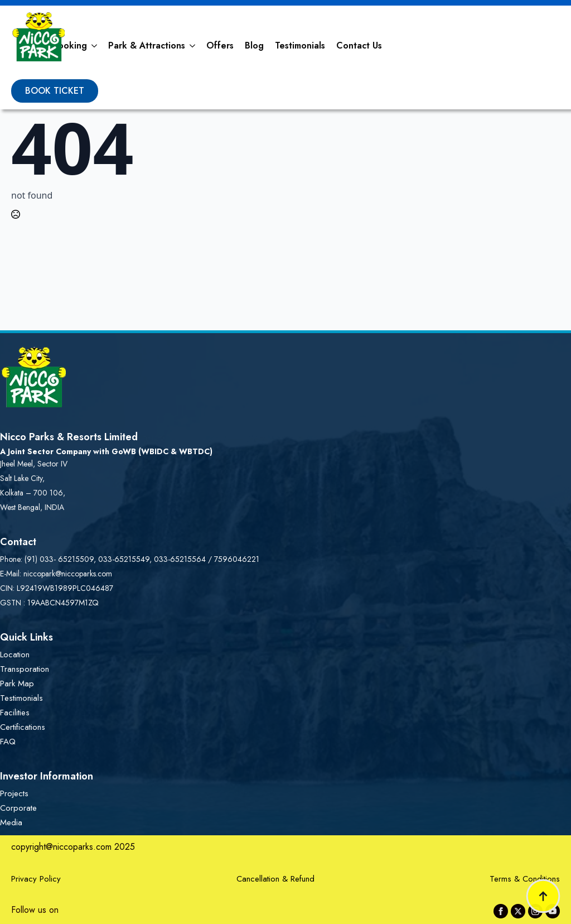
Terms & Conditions (525, 879)
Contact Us (359, 45)
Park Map (17, 684)
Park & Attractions (147, 45)
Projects (14, 793)
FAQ (8, 742)
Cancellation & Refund (275, 879)
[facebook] (501, 911)
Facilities (15, 713)
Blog (254, 45)
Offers (220, 45)
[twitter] (518, 911)
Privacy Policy (36, 879)
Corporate (18, 808)
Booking (70, 45)
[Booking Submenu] (95, 46)
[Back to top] (543, 896)
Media (11, 822)
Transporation (25, 669)
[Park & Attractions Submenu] (193, 46)
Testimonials (300, 45)
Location (15, 654)
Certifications (23, 727)
